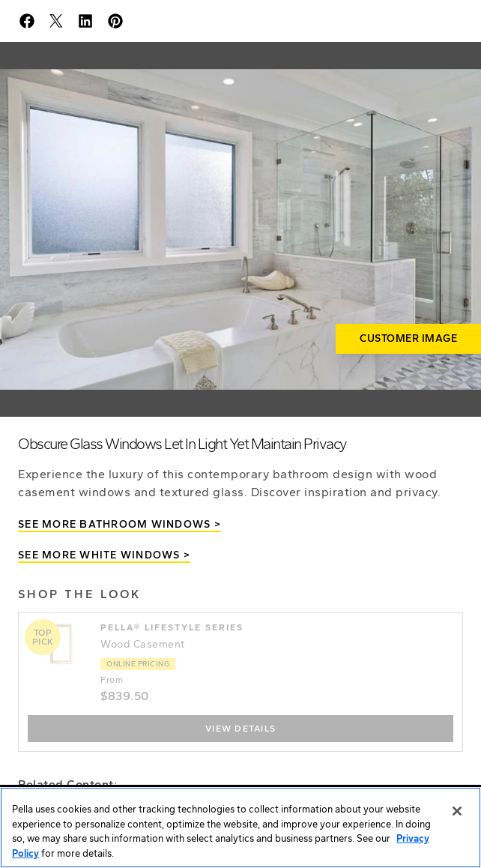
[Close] (457, 812)
